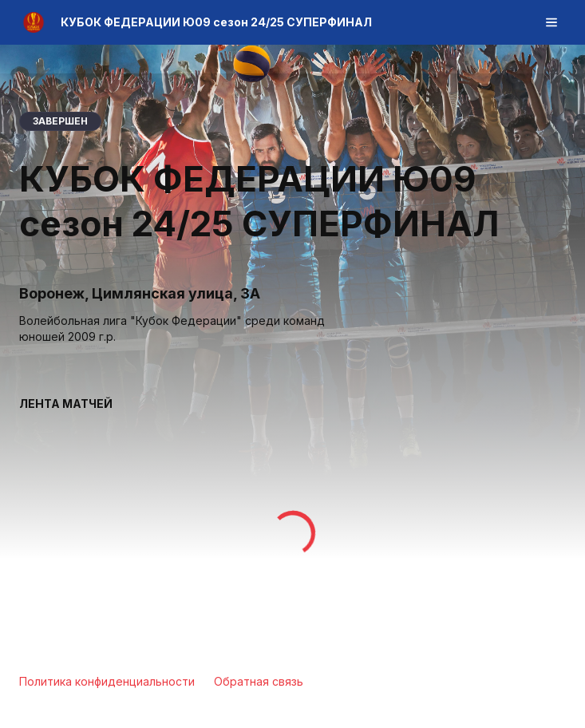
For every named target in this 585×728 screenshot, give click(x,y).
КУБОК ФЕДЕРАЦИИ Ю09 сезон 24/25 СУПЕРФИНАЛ (216, 22)
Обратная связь (259, 681)
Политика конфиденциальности (107, 681)
